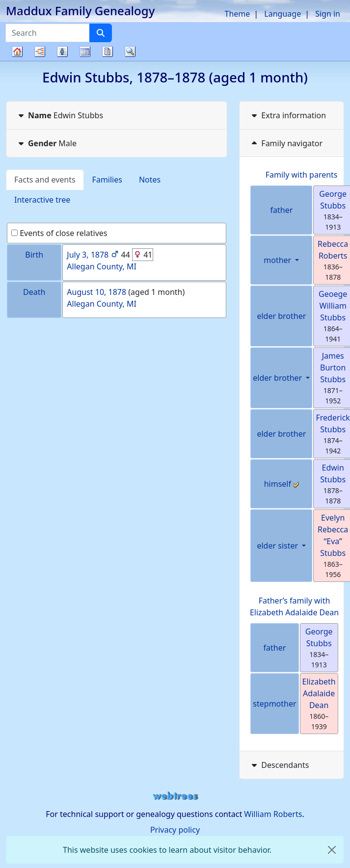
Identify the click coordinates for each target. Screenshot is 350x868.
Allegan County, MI (102, 266)
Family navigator (286, 143)
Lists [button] (62, 52)
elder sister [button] (278, 546)
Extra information (288, 115)
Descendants (279, 765)
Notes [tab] (150, 180)
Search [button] (130, 52)
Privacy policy (175, 830)
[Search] (101, 33)
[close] (332, 850)
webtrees (175, 796)
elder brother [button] (278, 378)
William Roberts (273, 814)
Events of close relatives (59, 233)
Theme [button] (238, 14)
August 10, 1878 (96, 292)
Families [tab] (107, 180)
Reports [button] (108, 52)
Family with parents (302, 175)
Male (46, 143)
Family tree (17, 61)
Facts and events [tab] (45, 180)
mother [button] (278, 260)
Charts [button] (40, 52)
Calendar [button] (85, 52)
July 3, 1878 (88, 255)
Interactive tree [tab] (42, 200)
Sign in (328, 14)
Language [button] (283, 14)
